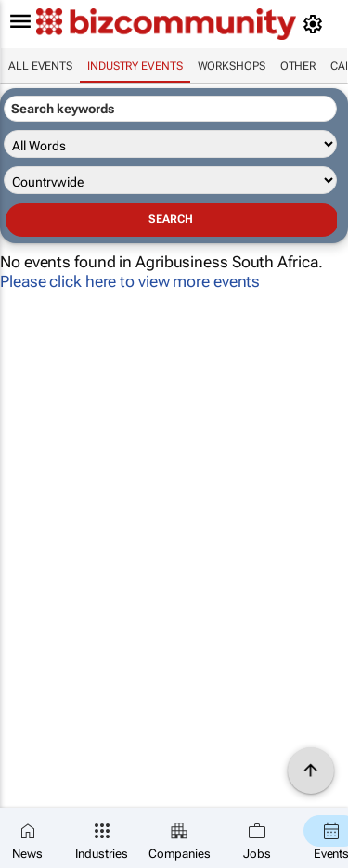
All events (40, 66)
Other (298, 66)
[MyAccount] (316, 24)
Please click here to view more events (130, 281)
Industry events (135, 66)
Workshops (232, 66)
